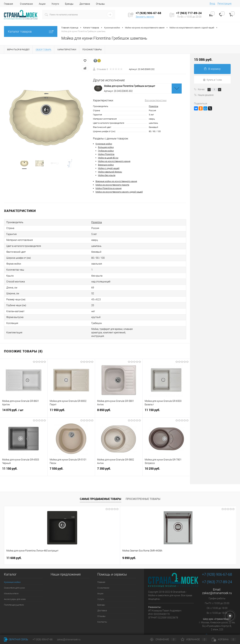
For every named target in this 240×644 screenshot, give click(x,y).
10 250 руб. (166, 463)
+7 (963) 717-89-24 (217, 574)
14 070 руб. (24, 404)
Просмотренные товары (143, 491)
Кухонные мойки (104, 144)
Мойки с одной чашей (109, 168)
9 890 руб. (71, 550)
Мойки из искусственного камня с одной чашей (119, 192)
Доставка (85, 4)
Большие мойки (106, 147)
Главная (8, 4)
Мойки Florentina (106, 154)
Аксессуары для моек (15, 591)
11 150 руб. (166, 404)
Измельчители (11, 585)
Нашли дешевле (204, 95)
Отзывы (100, 4)
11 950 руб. (71, 404)
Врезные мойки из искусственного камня (116, 181)
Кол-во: (202, 89)
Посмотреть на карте (217, 627)
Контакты (102, 614)
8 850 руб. (119, 404)
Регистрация (224, 4)
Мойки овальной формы (110, 172)
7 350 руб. (119, 463)
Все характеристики (156, 100)
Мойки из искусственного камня (114, 161)
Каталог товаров (31, 31)
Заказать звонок (145, 17)
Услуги (55, 4)
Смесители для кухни (14, 579)
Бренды (69, 4)
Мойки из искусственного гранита (112, 185)
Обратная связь (16, 639)
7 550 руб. (71, 463)
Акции (42, 4)
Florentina (153, 106)
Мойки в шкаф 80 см (108, 158)
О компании (26, 4)
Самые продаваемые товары (100, 491)
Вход (212, 4)
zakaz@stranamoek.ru (217, 585)
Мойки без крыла (107, 175)
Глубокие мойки (106, 151)
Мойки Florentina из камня (108, 188)
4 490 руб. (132, 550)
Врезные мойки (106, 165)
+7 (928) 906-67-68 (217, 566)
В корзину (212, 69)
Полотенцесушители (14, 596)
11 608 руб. (14, 550)
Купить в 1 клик (212, 80)
